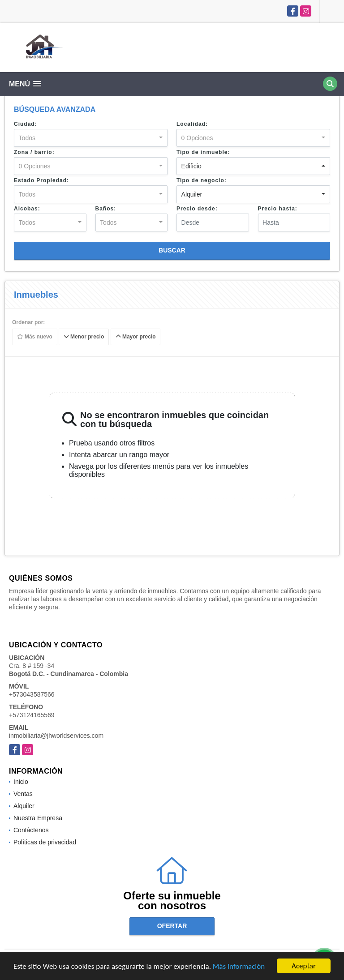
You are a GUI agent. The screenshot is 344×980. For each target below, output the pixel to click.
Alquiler (24, 806)
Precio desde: (197, 209)
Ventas (23, 794)
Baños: (106, 209)
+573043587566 (32, 694)
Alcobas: (27, 209)
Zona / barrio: (34, 152)
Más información (239, 966)
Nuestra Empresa (38, 818)
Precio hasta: (278, 209)
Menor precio (84, 337)
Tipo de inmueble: (203, 152)
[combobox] (91, 138)
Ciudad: (26, 124)
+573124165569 (32, 715)
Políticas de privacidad (45, 842)
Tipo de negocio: (202, 180)
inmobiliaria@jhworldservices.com (56, 736)
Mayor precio (136, 337)
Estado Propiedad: (41, 180)
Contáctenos (31, 830)
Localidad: (192, 124)
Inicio (21, 782)
